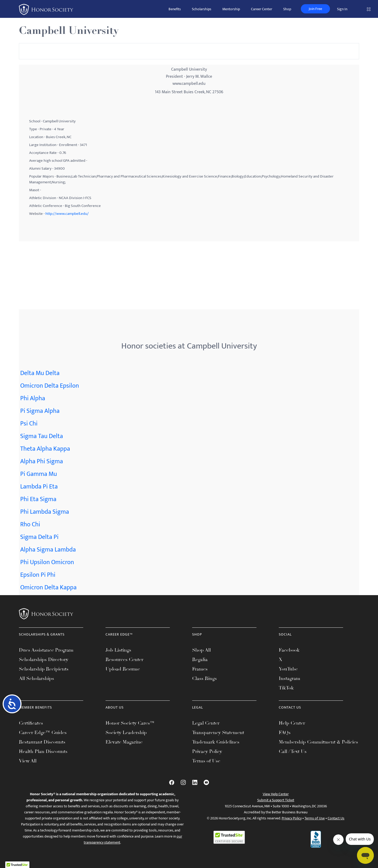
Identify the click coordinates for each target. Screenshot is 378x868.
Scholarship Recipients (44, 669)
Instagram (290, 678)
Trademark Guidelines (216, 742)
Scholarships (202, 9)
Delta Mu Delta (40, 373)
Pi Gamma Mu (39, 474)
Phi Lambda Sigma (45, 512)
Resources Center (124, 659)
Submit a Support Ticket (276, 800)
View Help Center (276, 794)
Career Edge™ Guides (43, 732)
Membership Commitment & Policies (318, 742)
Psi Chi (29, 424)
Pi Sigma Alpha (40, 411)
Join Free (315, 9)
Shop (287, 9)
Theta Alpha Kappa (45, 449)
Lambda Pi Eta (39, 487)
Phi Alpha (33, 398)
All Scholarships (36, 678)
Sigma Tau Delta (42, 436)
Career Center (262, 9)
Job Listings (118, 650)
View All (28, 761)
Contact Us (336, 818)
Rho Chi (30, 524)
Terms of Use (206, 761)
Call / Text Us (293, 751)
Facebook (289, 650)
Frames (200, 669)
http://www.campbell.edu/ (67, 214)
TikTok (286, 688)
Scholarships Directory (44, 659)
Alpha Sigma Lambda (48, 550)
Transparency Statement (218, 732)
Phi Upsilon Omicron (47, 562)
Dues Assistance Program (46, 650)
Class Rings (204, 678)
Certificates (31, 723)
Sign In (342, 9)
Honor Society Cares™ (130, 723)
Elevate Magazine (124, 742)
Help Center (292, 723)
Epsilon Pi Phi (38, 575)
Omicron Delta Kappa (48, 588)
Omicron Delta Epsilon (50, 386)
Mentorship (231, 9)
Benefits (175, 9)
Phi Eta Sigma (38, 499)
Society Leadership (126, 732)
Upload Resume (123, 669)
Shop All (201, 650)
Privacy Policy (207, 751)
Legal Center (206, 723)
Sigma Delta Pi (39, 537)
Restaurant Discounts (42, 742)
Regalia (200, 659)
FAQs (285, 732)
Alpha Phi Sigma (42, 461)
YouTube (288, 669)
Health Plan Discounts (43, 751)
